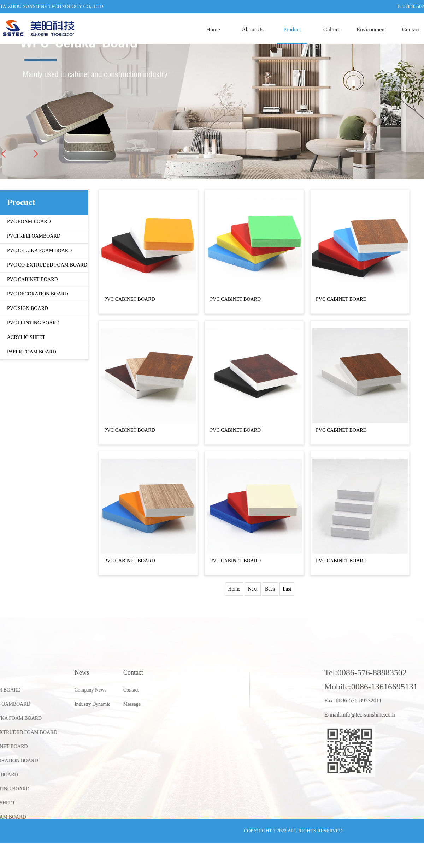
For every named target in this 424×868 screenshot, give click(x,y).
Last (287, 589)
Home (213, 29)
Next (252, 589)
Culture (332, 29)
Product (292, 29)
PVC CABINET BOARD (130, 299)
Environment (371, 29)
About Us (253, 29)
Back (270, 589)
